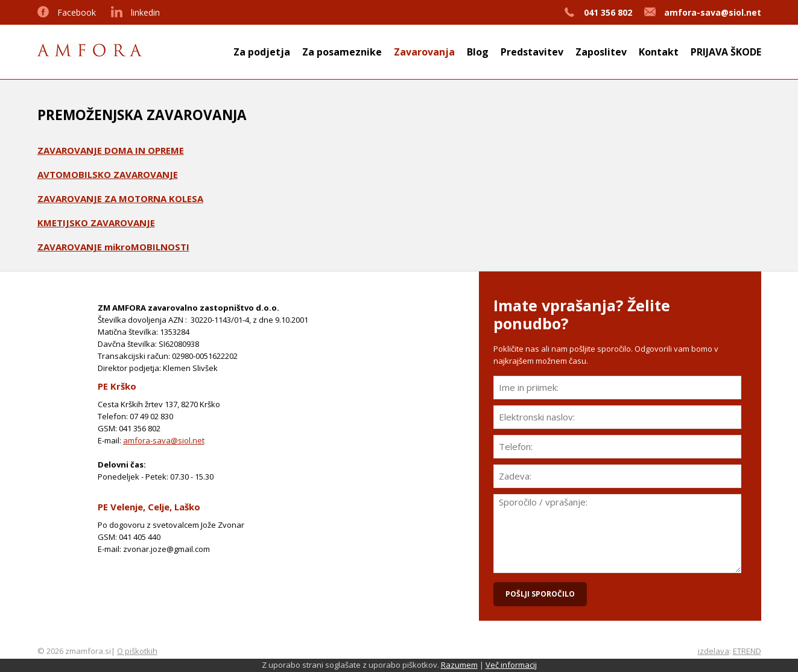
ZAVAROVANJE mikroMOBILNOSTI (113, 247)
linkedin (145, 12)
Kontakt (659, 52)
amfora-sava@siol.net (164, 440)
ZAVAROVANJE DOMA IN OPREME (111, 150)
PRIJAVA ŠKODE (726, 52)
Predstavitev (532, 52)
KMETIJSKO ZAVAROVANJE (96, 223)
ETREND (747, 651)
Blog (478, 52)
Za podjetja (262, 52)
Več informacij (511, 665)
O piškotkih (137, 651)
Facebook (77, 12)
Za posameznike (342, 52)
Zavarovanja (424, 52)
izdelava (714, 651)
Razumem (459, 665)
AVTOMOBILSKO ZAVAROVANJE (108, 174)
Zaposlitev (601, 52)
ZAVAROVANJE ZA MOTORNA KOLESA (120, 198)
